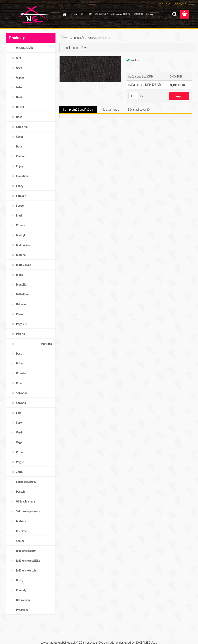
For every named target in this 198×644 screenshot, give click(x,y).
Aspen (20, 77)
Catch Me (22, 127)
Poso (19, 354)
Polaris (20, 334)
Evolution (22, 176)
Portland (47, 344)
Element (21, 156)
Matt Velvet (23, 265)
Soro (19, 423)
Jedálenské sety (26, 551)
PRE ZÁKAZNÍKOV (120, 14)
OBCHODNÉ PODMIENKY (94, 14)
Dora (19, 146)
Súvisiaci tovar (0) (139, 109)
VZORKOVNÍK (24, 48)
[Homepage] (64, 14)
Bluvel (20, 107)
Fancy (20, 186)
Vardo (20, 432)
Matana (21, 255)
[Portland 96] (90, 58)
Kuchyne (21, 531)
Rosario (21, 373)
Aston (20, 87)
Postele (21, 492)
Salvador (22, 393)
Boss (19, 117)
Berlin (20, 97)
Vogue (20, 462)
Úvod (65, 38)
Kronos (20, 225)
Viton (19, 452)
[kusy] (133, 96)
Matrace (21, 521)
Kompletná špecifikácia (78, 109)
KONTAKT (138, 14)
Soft (19, 413)
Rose (19, 383)
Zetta (19, 472)
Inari (19, 215)
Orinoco (21, 304)
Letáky (150, 14)
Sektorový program (28, 511)
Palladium (22, 294)
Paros (20, 314)
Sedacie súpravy (26, 482)
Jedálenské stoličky (28, 561)
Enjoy (20, 166)
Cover (20, 137)
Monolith (22, 284)
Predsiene (22, 610)
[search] (174, 14)
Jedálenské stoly (26, 570)
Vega (19, 442)
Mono (20, 275)
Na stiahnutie (110, 109)
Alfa (19, 58)
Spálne (20, 541)
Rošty (20, 580)
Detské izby (23, 600)
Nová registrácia (181, 3)
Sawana (21, 403)
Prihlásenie (164, 3)
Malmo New (24, 245)
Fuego (20, 206)
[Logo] (33, 14)
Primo (20, 363)
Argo (19, 68)
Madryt (21, 235)
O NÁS (75, 14)
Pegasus (21, 324)
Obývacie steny (26, 501)
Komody (21, 590)
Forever (21, 196)
